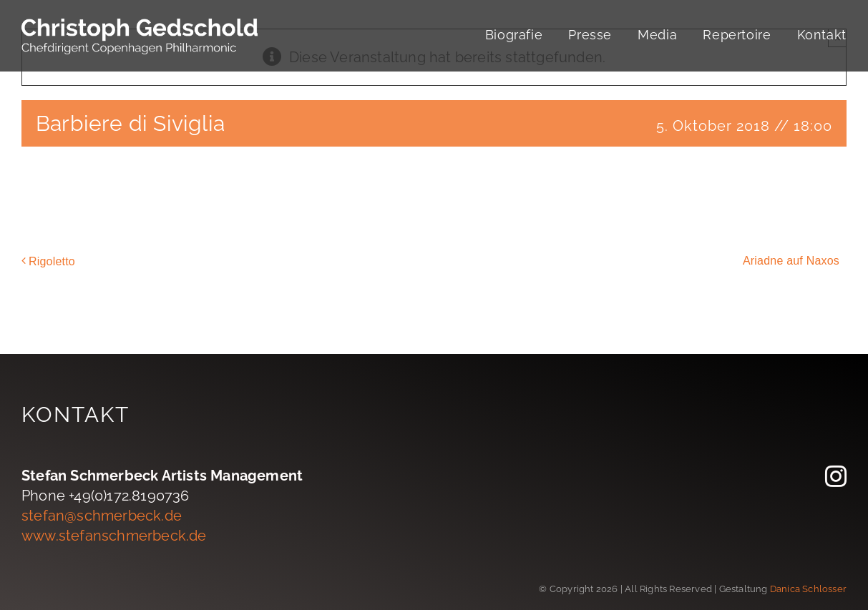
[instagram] (836, 476)
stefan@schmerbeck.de (102, 516)
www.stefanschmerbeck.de (114, 536)
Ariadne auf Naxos (791, 261)
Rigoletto (52, 261)
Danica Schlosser (808, 589)
